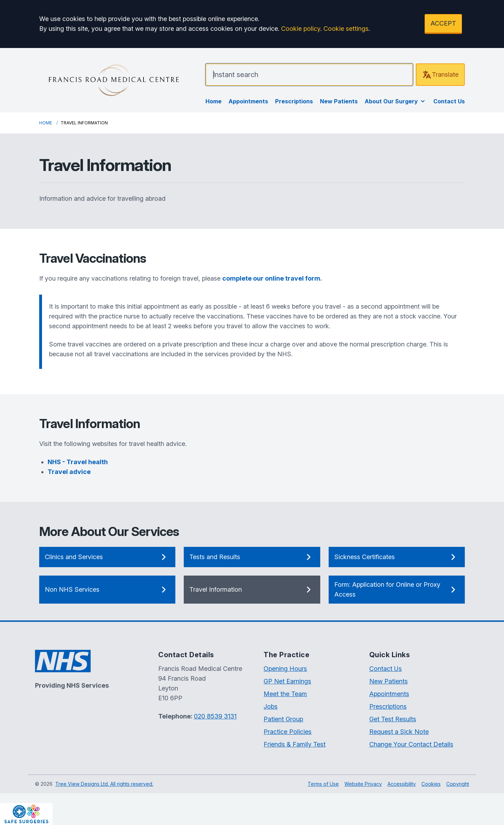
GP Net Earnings (287, 681)
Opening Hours (285, 669)
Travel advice (69, 472)
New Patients (339, 101)
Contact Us (449, 101)
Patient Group (283, 719)
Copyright (458, 784)
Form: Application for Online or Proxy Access (397, 589)
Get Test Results (393, 719)
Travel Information (252, 590)
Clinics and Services (107, 557)
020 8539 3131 (215, 716)
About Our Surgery (395, 101)
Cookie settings (346, 29)
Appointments (248, 101)
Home (213, 101)
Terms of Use (323, 784)
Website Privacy (363, 784)
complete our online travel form (271, 278)
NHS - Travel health (78, 462)
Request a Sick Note (399, 732)
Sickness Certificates (397, 557)
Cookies (431, 784)
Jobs (271, 706)
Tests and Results (252, 557)
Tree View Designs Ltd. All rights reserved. (104, 784)
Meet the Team (285, 694)
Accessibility (402, 784)
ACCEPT (443, 23)
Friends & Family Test (295, 744)
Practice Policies (288, 732)
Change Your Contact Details (411, 744)
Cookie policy (301, 29)
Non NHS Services (107, 590)
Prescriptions (294, 101)
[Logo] (114, 80)
